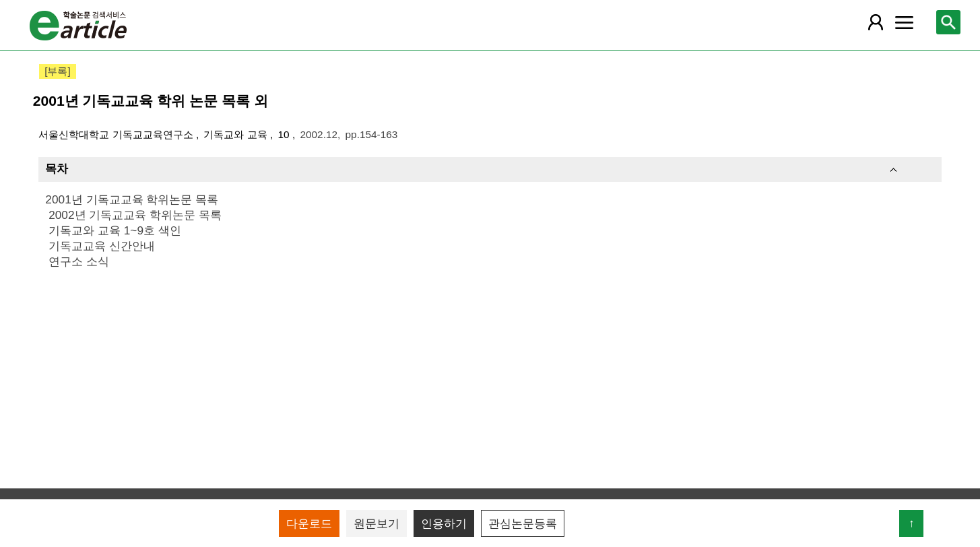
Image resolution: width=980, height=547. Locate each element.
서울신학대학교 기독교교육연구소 (117, 134)
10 (285, 134)
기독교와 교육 (237, 134)
